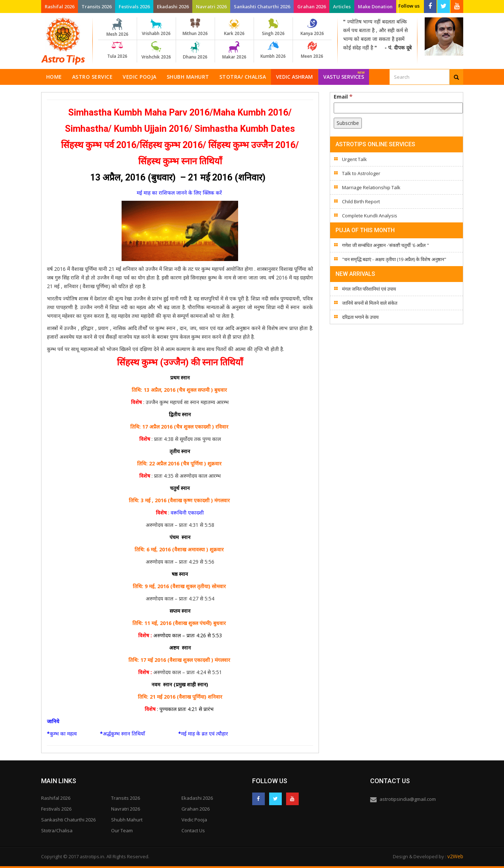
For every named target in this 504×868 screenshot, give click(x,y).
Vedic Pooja (140, 77)
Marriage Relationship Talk (371, 187)
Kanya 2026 (312, 27)
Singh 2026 (273, 27)
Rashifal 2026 (60, 6)
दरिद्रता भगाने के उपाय (360, 317)
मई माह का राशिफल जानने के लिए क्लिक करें (180, 193)
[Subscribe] (348, 123)
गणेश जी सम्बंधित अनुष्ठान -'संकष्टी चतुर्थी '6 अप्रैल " (385, 245)
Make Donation (375, 6)
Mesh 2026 (117, 28)
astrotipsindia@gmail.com (408, 799)
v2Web (455, 856)
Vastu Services (344, 75)
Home (54, 77)
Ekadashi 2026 (173, 6)
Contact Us (193, 830)
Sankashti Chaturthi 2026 (262, 6)
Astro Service (93, 77)
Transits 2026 (97, 6)
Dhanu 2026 (195, 51)
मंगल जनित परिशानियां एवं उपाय (369, 289)
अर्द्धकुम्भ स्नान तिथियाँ (124, 734)
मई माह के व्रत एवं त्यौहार (205, 734)
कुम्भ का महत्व (63, 734)
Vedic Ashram (294, 77)
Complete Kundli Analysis (370, 216)
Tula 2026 (117, 50)
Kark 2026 (234, 27)
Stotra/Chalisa (57, 830)
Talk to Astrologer (361, 173)
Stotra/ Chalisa (243, 77)
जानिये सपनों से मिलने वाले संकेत (370, 303)
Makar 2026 (234, 51)
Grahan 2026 (312, 6)
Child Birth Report (361, 201)
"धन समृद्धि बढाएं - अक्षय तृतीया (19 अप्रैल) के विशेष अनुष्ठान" (394, 259)
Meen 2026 (312, 50)
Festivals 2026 (134, 6)
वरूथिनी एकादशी (187, 513)
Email (343, 96)
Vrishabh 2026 (156, 27)
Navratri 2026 (211, 6)
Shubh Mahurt (188, 77)
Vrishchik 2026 (156, 51)
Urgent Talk (354, 159)
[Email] (398, 108)
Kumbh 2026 (273, 50)
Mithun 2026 (195, 27)
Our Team (122, 830)
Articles (342, 6)
